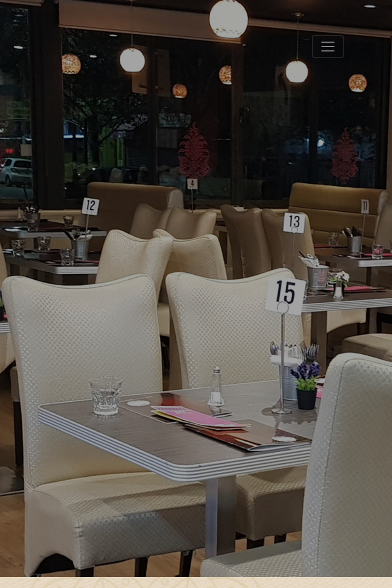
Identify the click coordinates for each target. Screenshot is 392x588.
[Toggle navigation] (328, 47)
